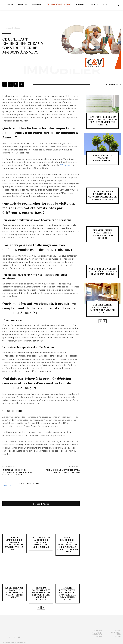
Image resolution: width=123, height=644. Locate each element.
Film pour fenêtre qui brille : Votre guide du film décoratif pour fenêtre (102, 121)
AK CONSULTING (29, 484)
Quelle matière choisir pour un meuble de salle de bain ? (102, 309)
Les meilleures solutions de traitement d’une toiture (103, 234)
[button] (118, 5)
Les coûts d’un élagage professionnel (102, 158)
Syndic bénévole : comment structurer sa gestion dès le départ (14, 593)
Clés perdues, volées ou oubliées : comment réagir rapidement (102, 271)
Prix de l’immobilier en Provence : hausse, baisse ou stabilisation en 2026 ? (14, 544)
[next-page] (43, 608)
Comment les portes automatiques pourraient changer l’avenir (17, 472)
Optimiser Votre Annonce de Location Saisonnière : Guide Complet (41, 542)
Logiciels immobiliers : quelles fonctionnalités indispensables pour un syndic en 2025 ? (68, 545)
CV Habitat (65, 165)
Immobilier (11, 28)
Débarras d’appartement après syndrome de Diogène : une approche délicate (41, 594)
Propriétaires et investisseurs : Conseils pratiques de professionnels (102, 196)
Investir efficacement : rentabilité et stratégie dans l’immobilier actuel (68, 594)
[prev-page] (39, 608)
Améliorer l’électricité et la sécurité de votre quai (63, 471)
